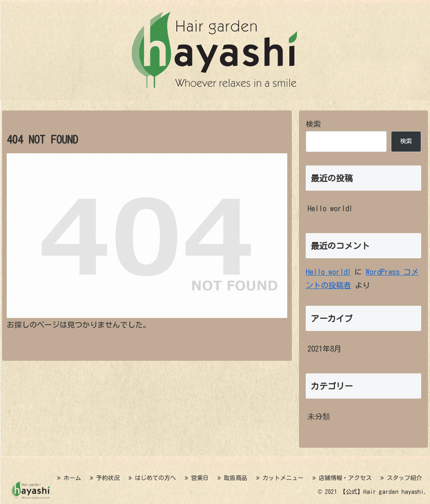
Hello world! (330, 208)
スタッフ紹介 (401, 478)
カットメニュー (280, 478)
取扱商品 (232, 478)
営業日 (197, 478)
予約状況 (105, 478)
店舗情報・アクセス (342, 478)
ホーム (69, 478)
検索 (313, 124)
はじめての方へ (152, 478)
